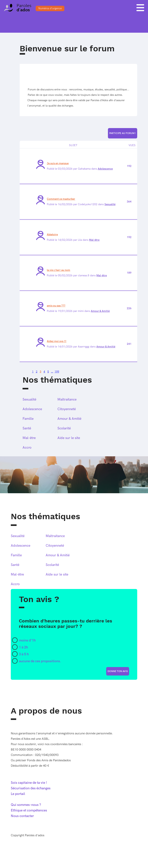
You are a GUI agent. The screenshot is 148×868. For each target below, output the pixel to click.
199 (57, 372)
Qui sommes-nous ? (26, 805)
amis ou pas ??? (56, 306)
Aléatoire (52, 234)
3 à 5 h (24, 654)
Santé (27, 428)
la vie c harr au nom (58, 270)
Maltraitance (67, 399)
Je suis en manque (58, 163)
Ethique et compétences (29, 810)
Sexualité (110, 204)
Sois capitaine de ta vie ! (29, 783)
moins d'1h (27, 640)
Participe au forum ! (123, 133)
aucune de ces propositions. (40, 661)
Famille (28, 419)
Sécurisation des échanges (31, 788)
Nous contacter (22, 816)
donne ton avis (118, 671)
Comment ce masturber (61, 199)
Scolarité (64, 428)
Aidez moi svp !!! (57, 341)
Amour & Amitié (100, 311)
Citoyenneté (67, 409)
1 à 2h (23, 647)
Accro (27, 448)
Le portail (18, 794)
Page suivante (28, 371)
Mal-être (94, 240)
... (52, 372)
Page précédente (22, 371)
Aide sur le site (69, 438)
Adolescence (105, 169)
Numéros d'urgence (50, 8)
